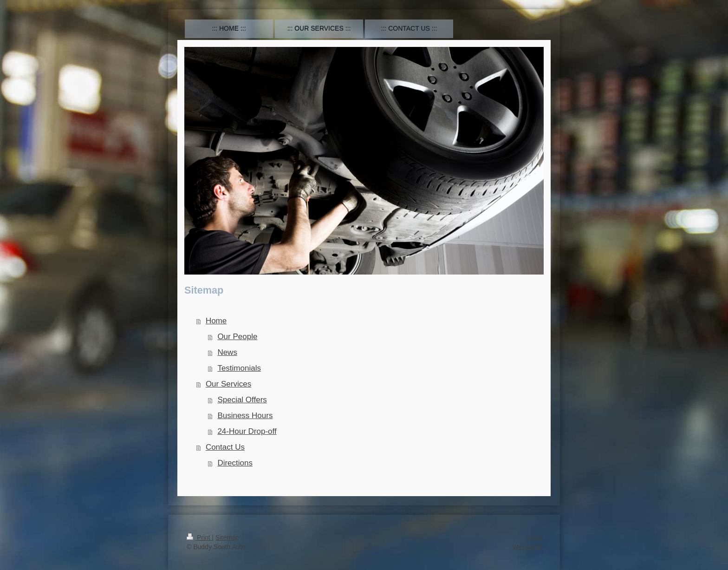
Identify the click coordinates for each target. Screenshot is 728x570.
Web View (527, 547)
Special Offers (242, 400)
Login (533, 537)
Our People (237, 337)
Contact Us (225, 447)
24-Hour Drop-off (247, 431)
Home (216, 321)
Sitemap (227, 537)
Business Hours (245, 416)
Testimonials (239, 368)
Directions (235, 463)
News (227, 352)
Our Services (228, 384)
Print (199, 537)
